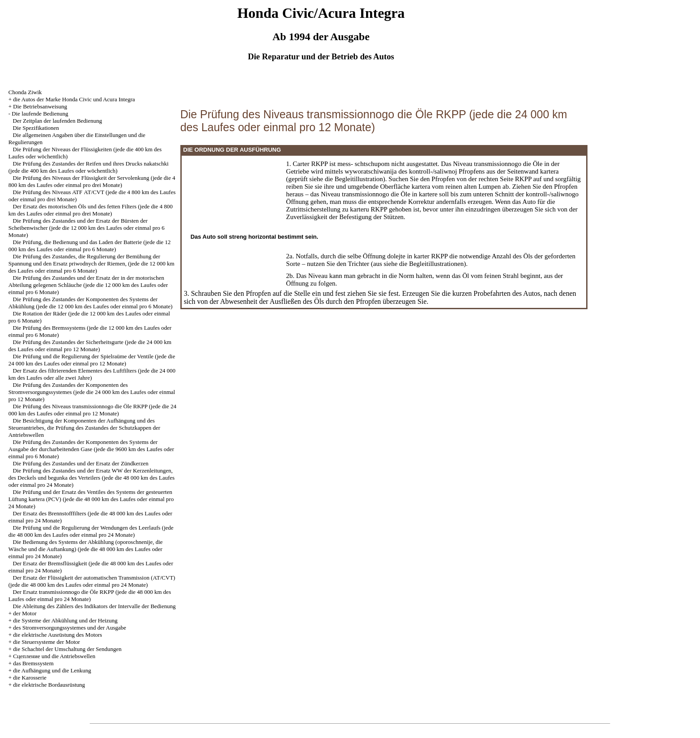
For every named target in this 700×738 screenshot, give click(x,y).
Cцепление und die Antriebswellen (54, 656)
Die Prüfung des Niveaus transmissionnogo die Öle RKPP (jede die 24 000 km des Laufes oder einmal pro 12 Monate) (92, 410)
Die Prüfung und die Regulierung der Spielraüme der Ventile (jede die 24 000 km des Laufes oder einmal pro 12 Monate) (92, 360)
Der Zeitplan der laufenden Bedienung (58, 121)
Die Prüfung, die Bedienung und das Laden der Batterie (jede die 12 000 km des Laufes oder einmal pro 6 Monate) (90, 246)
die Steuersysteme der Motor (46, 642)
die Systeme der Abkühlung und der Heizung (65, 620)
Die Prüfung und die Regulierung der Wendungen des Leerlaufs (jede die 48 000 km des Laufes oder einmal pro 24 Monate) (91, 531)
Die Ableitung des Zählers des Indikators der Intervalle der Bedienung (94, 606)
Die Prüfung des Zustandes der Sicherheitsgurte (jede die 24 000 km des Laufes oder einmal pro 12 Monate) (90, 346)
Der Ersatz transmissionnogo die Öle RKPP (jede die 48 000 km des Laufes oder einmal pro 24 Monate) (90, 595)
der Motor (25, 613)
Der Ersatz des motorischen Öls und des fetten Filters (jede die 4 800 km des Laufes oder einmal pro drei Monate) (91, 210)
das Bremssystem (33, 663)
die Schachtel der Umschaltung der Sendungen (67, 649)
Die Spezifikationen (36, 128)
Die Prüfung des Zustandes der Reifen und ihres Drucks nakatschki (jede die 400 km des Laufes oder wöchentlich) (89, 167)
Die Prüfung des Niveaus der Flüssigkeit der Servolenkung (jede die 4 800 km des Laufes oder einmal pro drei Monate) (92, 181)
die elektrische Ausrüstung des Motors (57, 635)
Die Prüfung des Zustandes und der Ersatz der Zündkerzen (81, 463)
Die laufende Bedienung (40, 114)
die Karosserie (30, 678)
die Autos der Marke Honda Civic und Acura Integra (74, 99)
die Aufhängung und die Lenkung (52, 670)
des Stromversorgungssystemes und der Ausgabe (69, 628)
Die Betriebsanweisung (40, 106)
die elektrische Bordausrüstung (49, 685)
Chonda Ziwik (25, 92)
